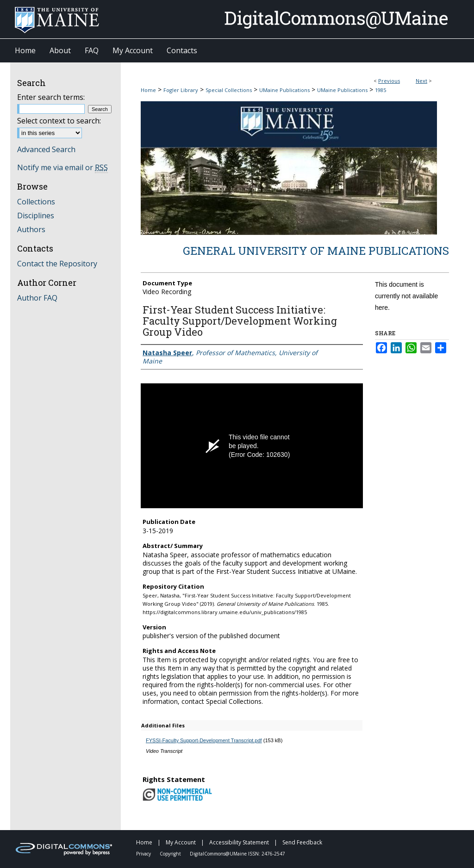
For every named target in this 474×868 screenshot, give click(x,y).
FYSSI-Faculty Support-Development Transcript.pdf (204, 740)
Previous (389, 81)
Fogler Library (181, 90)
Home (148, 90)
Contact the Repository (57, 264)
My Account (181, 842)
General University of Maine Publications (316, 251)
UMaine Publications (284, 90)
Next (421, 81)
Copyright (171, 854)
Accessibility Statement (240, 842)
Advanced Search (46, 149)
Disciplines (36, 215)
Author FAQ (37, 298)
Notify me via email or (62, 167)
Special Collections (229, 90)
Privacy (144, 854)
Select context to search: (59, 121)
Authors (31, 229)
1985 (380, 90)
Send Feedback (302, 842)
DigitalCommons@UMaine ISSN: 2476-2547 (237, 854)
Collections (36, 202)
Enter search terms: (51, 97)
